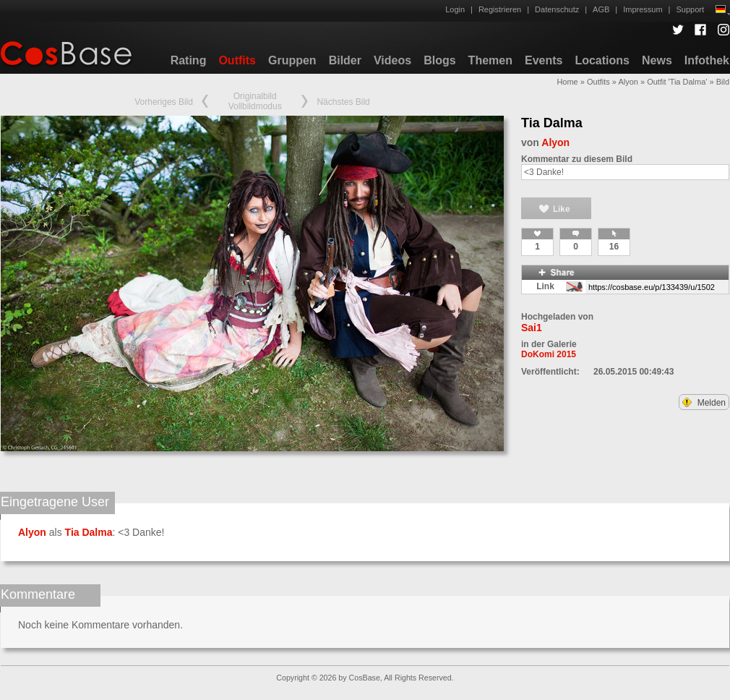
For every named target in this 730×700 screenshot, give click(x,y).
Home (567, 82)
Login (455, 9)
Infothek (707, 60)
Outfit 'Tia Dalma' (677, 82)
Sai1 (532, 328)
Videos (392, 60)
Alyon (628, 82)
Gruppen (292, 60)
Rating (189, 60)
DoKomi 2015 (549, 354)
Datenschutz (557, 9)
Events (544, 60)
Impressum (643, 9)
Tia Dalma (552, 123)
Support (690, 9)
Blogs (439, 60)
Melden (704, 403)
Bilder (345, 60)
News (657, 60)
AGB (601, 9)
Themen (490, 60)
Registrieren (500, 9)
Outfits (237, 60)
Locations (602, 60)
